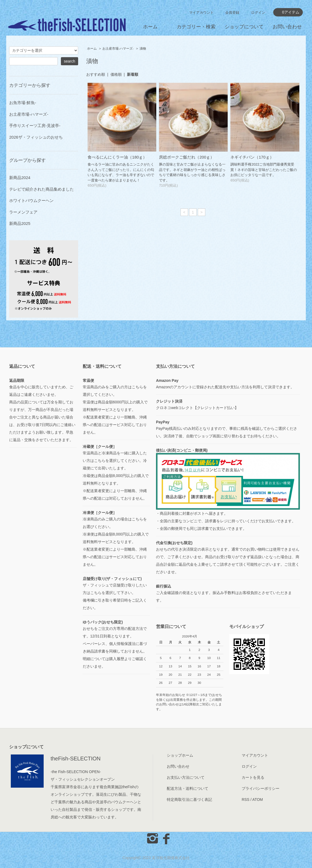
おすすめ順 (96, 74)
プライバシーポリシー (261, 788)
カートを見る (253, 777)
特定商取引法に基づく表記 (189, 800)
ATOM (258, 800)
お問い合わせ (287, 27)
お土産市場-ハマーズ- (118, 49)
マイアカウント (201, 13)
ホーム (150, 27)
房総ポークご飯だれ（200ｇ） (187, 157)
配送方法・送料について (188, 788)
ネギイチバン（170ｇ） (252, 157)
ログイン (258, 13)
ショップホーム (180, 755)
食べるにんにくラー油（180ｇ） (117, 157)
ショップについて (244, 27)
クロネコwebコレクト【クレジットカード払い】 (197, 408)
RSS (246, 800)
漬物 (143, 49)
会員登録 (232, 13)
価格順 (116, 74)
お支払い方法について (186, 777)
